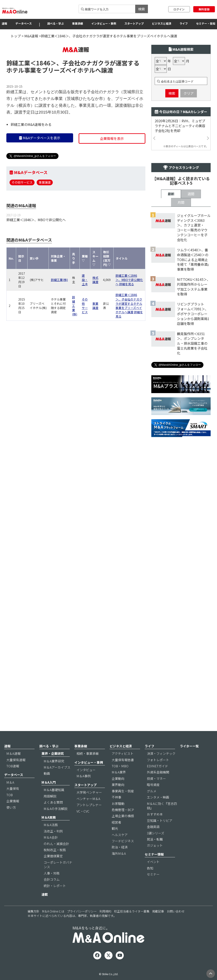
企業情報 (13, 813)
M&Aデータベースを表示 (40, 163)
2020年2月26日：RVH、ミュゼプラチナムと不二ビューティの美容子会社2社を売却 (180, 151)
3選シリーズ (156, 845)
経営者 (116, 834)
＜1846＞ (43, 88)
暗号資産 (153, 797)
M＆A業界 (119, 784)
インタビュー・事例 (104, 23)
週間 (191, 332)
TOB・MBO (120, 778)
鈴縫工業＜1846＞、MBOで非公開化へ (36, 245)
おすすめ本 (155, 826)
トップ (16, 36)
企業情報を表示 (112, 164)
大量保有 (13, 800)
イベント (153, 874)
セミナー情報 (154, 866)
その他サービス (22, 208)
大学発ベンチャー (89, 804)
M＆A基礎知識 (54, 802)
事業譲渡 (45, 208)
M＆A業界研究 (54, 773)
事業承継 (78, 23)
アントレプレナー (89, 817)
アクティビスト (123, 765)
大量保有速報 (16, 771)
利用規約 (105, 923)
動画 (47, 785)
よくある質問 (53, 814)
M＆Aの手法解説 (56, 820)
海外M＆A (119, 865)
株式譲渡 (95, 305)
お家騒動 (118, 815)
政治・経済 (120, 859)
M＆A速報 (13, 765)
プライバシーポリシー (82, 923)
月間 (181, 340)
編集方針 (33, 923)
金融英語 (153, 839)
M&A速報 (31, 36)
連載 (45, 906)
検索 (142, 9)
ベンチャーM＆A (88, 810)
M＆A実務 (49, 829)
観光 (115, 840)
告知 (150, 880)
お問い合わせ (176, 923)
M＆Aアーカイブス (57, 779)
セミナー (153, 886)
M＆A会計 (51, 849)
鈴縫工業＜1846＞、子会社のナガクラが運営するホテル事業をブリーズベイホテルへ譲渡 (129, 329)
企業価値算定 (53, 868)
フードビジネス (123, 853)
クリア (189, 119)
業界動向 (118, 797)
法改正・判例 (53, 843)
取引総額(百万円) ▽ (107, 284)
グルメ (152, 803)
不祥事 (116, 809)
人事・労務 (52, 885)
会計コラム (52, 891)
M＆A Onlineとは (53, 923)
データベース (24, 23)
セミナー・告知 (206, 23)
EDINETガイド (157, 778)
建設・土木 (85, 305)
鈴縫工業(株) (59, 305)
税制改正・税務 (55, 862)
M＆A (10, 794)
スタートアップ (134, 23)
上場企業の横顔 (123, 828)
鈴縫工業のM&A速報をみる (31, 150)
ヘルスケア (120, 846)
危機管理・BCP (123, 821)
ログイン (179, 9)
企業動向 (118, 790)
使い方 (11, 819)
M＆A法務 (51, 837)
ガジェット (155, 857)
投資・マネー (156, 790)
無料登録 (204, 9)
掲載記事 (158, 923)
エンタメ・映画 (158, 809)
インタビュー (86, 782)
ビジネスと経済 (162, 23)
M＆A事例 (84, 788)
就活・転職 (155, 851)
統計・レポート (55, 897)
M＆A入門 (49, 794)
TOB (10, 806)
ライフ (184, 23)
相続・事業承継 (88, 765)
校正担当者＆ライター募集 (132, 923)
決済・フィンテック (161, 765)
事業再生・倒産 (123, 803)
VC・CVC (83, 823)
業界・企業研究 (53, 765)
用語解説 (50, 808)
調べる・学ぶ (56, 23)
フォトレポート (158, 771)
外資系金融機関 (158, 784)
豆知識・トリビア (160, 832)
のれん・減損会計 (56, 855)
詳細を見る (127, 309)
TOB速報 (13, 778)
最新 (171, 332)
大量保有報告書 (123, 771)
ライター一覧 (189, 758)
